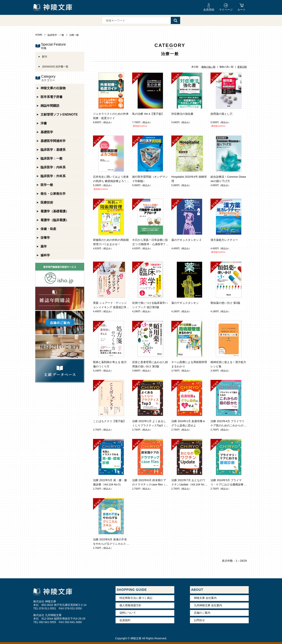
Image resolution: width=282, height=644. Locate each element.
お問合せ (199, 620)
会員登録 (209, 10)
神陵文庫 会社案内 (205, 598)
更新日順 (242, 67)
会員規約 (125, 620)
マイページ (226, 10)
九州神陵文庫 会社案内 (208, 605)
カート (241, 10)
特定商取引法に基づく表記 (136, 598)
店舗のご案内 (202, 613)
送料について (128, 613)
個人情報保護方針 (130, 605)
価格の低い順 (208, 67)
